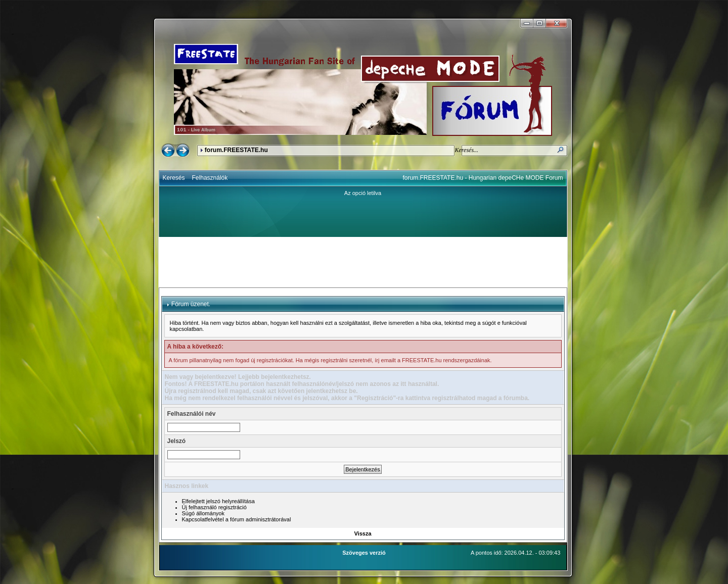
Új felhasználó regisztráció (214, 507)
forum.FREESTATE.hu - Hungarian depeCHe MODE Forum (483, 178)
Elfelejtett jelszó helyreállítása (218, 501)
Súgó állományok (203, 513)
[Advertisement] (363, 262)
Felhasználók (210, 178)
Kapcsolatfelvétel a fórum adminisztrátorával (237, 519)
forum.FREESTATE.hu (236, 150)
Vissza (362, 533)
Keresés (174, 178)
